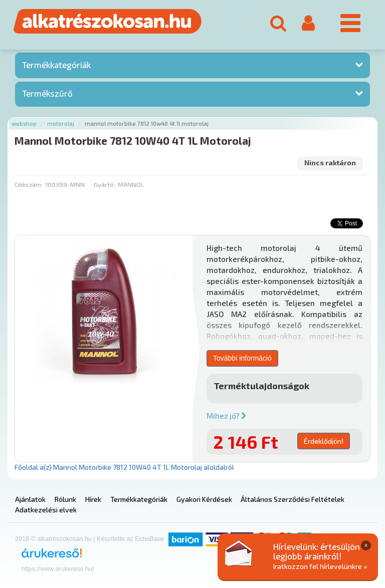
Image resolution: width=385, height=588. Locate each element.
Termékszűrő (47, 93)
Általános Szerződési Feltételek (293, 499)
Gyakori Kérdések (204, 499)
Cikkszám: (29, 184)
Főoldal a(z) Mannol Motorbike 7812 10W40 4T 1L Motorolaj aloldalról (124, 467)
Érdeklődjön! (324, 441)
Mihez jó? (227, 416)
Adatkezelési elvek (46, 510)
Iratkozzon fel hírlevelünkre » (320, 566)
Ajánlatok (30, 499)
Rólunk (65, 499)
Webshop (24, 123)
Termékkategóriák (56, 65)
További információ (242, 358)
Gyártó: (105, 184)
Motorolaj (61, 123)
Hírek (93, 499)
